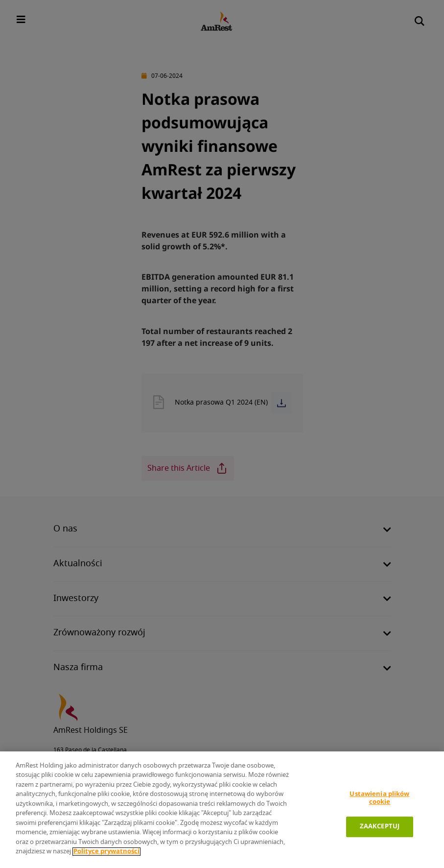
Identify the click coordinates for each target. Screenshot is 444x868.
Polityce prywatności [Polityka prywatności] (106, 852)
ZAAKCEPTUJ (380, 827)
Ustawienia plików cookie (379, 798)
